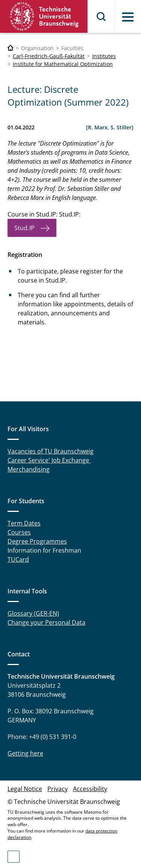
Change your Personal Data (46, 622)
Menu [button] (128, 17)
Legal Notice (25, 789)
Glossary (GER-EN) (33, 613)
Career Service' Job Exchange (49, 460)
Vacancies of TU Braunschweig (51, 451)
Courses (19, 532)
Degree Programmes (37, 541)
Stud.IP (24, 228)
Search (102, 17)
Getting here (25, 753)
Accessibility (90, 789)
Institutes (104, 56)
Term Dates (24, 523)
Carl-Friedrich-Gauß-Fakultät (49, 56)
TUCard (18, 559)
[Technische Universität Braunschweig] (11, 48)
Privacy (58, 789)
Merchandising (29, 469)
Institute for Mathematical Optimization (63, 64)
